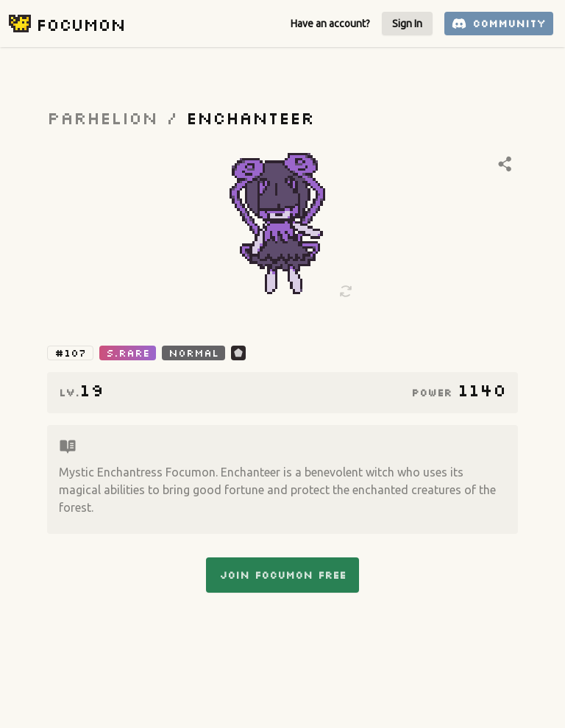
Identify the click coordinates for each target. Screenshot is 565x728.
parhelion (102, 117)
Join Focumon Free (282, 575)
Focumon (81, 24)
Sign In (407, 24)
